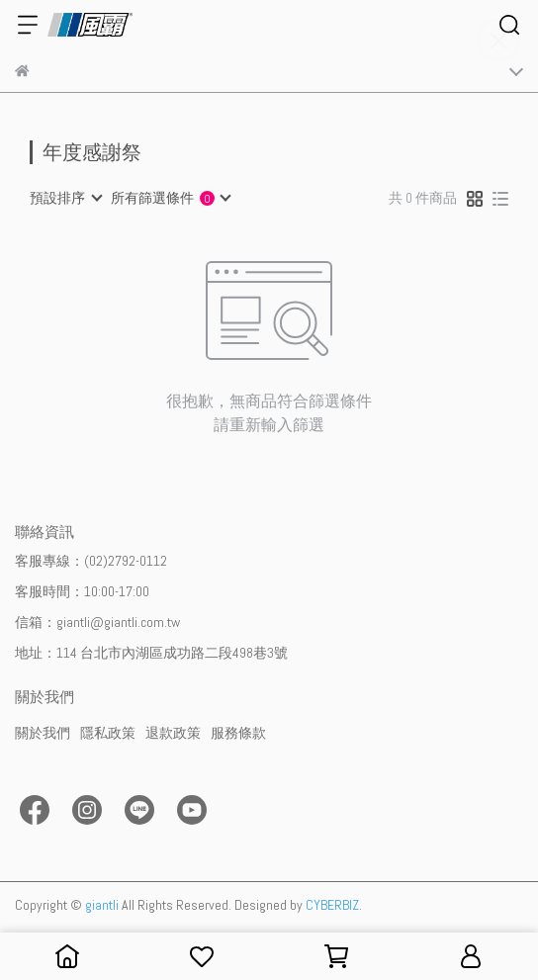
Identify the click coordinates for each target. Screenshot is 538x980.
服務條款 (238, 733)
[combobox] (65, 198)
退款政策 (173, 733)
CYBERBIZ (332, 905)
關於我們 (43, 733)
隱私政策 (108, 733)
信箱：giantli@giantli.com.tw (97, 622)
